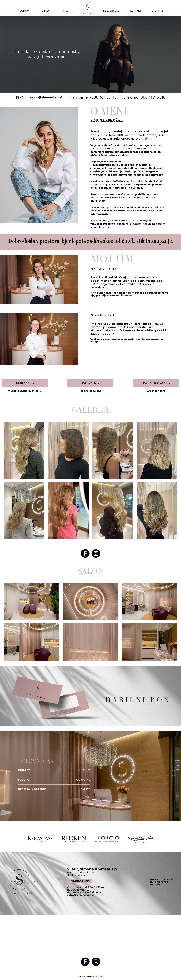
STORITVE (158, 11)
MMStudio (93, 977)
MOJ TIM (68, 11)
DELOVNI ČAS (111, 11)
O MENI (46, 11)
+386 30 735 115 (103, 97)
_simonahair (159, 882)
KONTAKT (136, 11)
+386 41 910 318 (152, 97)
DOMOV (24, 11)
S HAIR (156, 884)
